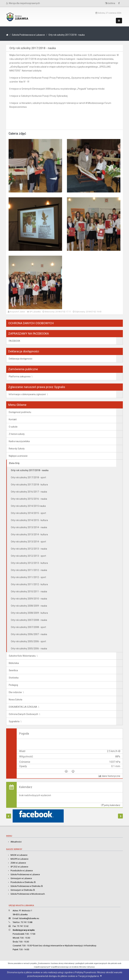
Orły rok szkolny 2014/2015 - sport (28, 513)
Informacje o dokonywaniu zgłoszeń (27, 394)
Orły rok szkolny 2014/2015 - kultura (29, 520)
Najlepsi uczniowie (18, 456)
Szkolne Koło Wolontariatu (22, 656)
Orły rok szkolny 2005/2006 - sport (28, 641)
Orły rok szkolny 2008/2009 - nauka (29, 606)
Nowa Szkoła (15, 700)
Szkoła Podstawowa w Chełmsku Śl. (27, 886)
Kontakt (13, 419)
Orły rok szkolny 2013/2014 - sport (28, 542)
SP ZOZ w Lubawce (19, 867)
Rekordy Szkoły (17, 449)
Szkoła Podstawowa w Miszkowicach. (28, 894)
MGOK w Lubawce (19, 855)
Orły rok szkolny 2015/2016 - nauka (29, 499)
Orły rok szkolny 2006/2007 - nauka (29, 634)
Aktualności (16, 842)
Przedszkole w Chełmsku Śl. (23, 882)
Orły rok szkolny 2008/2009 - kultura (29, 613)
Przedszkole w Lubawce (22, 871)
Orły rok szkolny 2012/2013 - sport (28, 556)
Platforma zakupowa (20, 377)
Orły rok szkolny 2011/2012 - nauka (29, 570)
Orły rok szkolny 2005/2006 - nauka (29, 649)
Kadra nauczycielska (19, 441)
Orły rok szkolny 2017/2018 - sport (28, 477)
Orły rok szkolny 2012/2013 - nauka (29, 549)
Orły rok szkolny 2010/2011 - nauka (29, 591)
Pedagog (13, 685)
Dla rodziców (15, 692)
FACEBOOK (14, 341)
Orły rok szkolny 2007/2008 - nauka (29, 620)
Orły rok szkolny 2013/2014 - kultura (29, 534)
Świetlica (13, 670)
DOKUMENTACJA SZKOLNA (23, 707)
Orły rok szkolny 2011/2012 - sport (28, 577)
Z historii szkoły (17, 434)
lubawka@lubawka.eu (29, 918)
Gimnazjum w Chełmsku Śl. (23, 890)
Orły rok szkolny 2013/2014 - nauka (29, 527)
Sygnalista (14, 721)
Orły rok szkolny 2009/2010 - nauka (29, 599)
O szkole (13, 427)
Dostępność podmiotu (20, 412)
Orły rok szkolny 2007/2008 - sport (28, 627)
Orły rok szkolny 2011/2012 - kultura (29, 584)
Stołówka (14, 678)
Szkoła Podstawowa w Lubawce (28, 35)
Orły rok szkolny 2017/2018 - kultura (29, 485)
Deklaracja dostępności (21, 359)
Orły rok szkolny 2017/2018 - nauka (67, 35)
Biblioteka (14, 663)
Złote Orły (14, 463)
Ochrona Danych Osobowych (23, 714)
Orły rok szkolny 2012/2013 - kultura (29, 563)
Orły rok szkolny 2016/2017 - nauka (29, 492)
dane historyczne (109, 776)
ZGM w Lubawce (18, 863)
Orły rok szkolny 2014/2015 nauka (28, 506)
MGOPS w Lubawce (19, 859)
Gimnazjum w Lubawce (21, 878)
